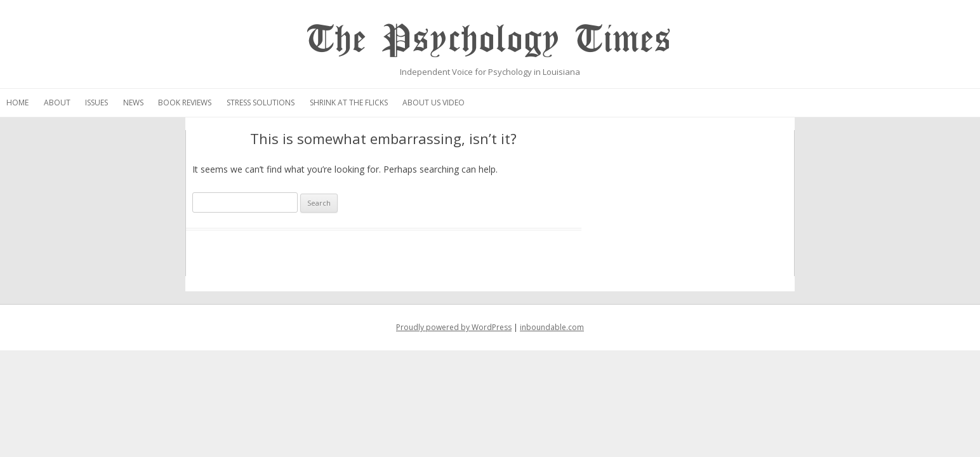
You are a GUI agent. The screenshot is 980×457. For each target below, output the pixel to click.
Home (196, 103)
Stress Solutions (440, 103)
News (312, 103)
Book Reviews (364, 103)
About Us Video (612, 103)
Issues (275, 103)
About (236, 103)
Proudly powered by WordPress (454, 327)
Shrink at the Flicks (528, 103)
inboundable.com (552, 327)
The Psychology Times (490, 40)
